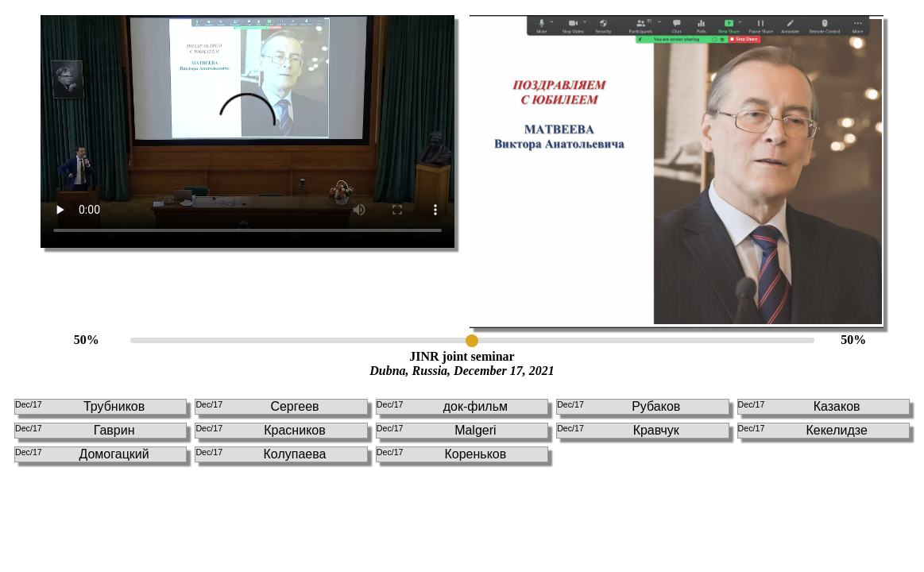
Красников (260, 430)
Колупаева (261, 454)
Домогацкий (82, 454)
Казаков (799, 406)
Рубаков (619, 406)
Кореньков (441, 454)
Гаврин (75, 430)
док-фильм (442, 406)
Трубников (80, 406)
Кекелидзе (803, 430)
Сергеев (257, 406)
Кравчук (618, 430)
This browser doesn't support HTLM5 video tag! (247, 131)
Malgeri (437, 430)
